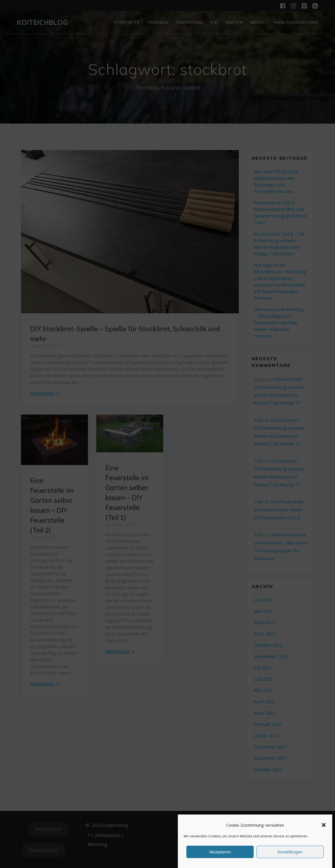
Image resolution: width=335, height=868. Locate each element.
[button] (324, 825)
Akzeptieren (220, 852)
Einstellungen (290, 852)
